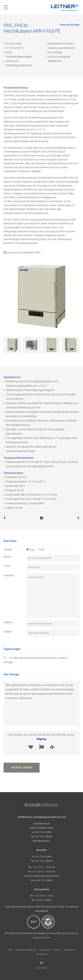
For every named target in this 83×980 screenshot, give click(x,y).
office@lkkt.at (44, 841)
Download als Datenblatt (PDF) (22, 253)
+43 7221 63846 (43, 832)
